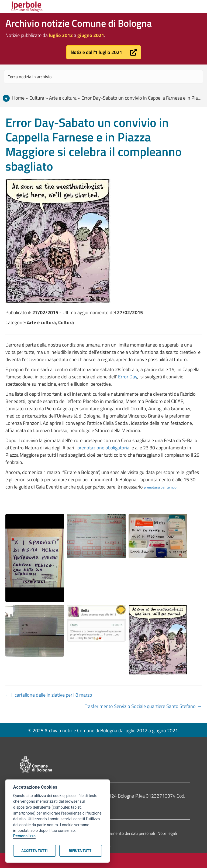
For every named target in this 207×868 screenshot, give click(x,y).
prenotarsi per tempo (160, 487)
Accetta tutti (34, 851)
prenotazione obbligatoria (103, 448)
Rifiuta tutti (81, 851)
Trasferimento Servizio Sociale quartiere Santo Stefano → (143, 706)
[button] (104, 52)
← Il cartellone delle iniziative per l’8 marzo (49, 695)
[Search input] (103, 77)
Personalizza (24, 836)
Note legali (167, 833)
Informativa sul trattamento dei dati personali (114, 833)
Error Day (128, 377)
